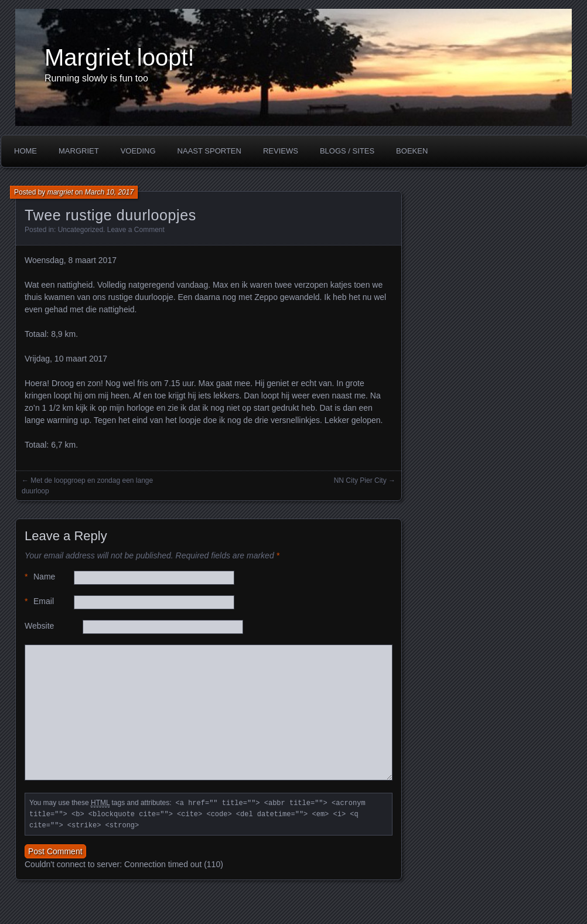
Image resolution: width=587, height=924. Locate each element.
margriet (60, 192)
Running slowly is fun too (96, 78)
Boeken (412, 151)
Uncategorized (81, 230)
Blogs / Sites (347, 151)
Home (25, 151)
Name (40, 577)
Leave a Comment (136, 230)
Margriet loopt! (120, 57)
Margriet (79, 151)
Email (39, 601)
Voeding (138, 151)
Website (39, 626)
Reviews (281, 151)
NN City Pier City (360, 480)
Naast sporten (209, 151)
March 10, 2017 (109, 192)
